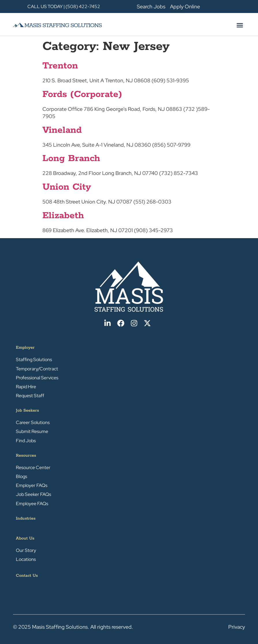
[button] (240, 25)
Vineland (62, 130)
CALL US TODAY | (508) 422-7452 (64, 6)
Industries (26, 518)
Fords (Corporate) (82, 95)
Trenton (60, 66)
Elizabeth (63, 216)
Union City (67, 187)
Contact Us (27, 576)
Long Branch (71, 159)
